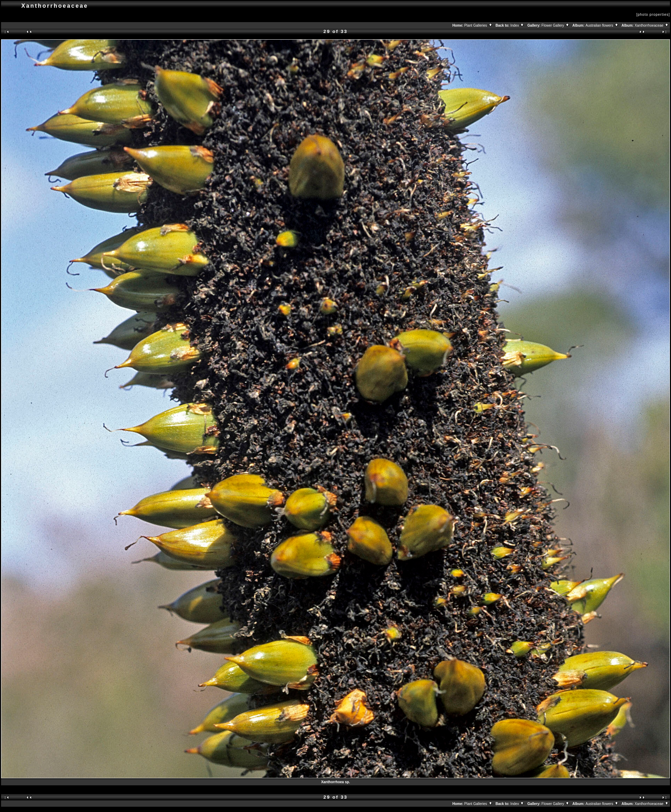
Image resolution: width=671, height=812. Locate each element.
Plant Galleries (479, 25)
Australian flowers (602, 25)
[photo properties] (653, 15)
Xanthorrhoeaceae (652, 25)
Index (517, 25)
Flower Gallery (556, 25)
